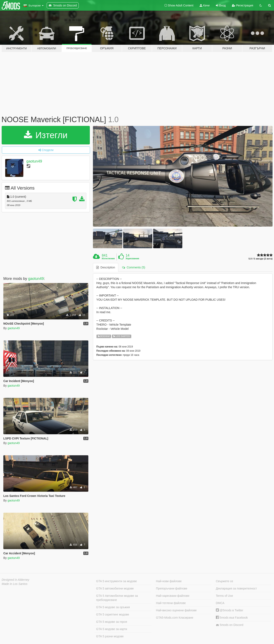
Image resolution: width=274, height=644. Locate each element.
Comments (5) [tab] (134, 267)
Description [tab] (106, 267)
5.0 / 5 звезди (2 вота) (261, 259)
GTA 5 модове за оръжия (113, 607)
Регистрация (243, 5)
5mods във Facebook (232, 618)
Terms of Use (224, 596)
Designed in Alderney (16, 580)
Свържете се (225, 581)
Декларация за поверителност (236, 588)
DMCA (220, 603)
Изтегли (46, 135)
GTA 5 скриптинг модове (113, 614)
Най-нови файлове (169, 581)
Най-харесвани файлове (173, 596)
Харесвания (132, 258)
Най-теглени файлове (171, 603)
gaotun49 (34, 161)
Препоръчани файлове (172, 588)
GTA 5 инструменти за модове (116, 581)
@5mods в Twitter (230, 610)
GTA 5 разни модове (110, 636)
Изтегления (108, 258)
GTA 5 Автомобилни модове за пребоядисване (117, 598)
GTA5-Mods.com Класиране (175, 618)
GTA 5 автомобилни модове (115, 588)
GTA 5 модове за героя (111, 622)
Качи (205, 5)
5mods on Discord (230, 625)
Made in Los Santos (15, 584)
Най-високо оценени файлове (176, 610)
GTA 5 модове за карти (112, 629)
